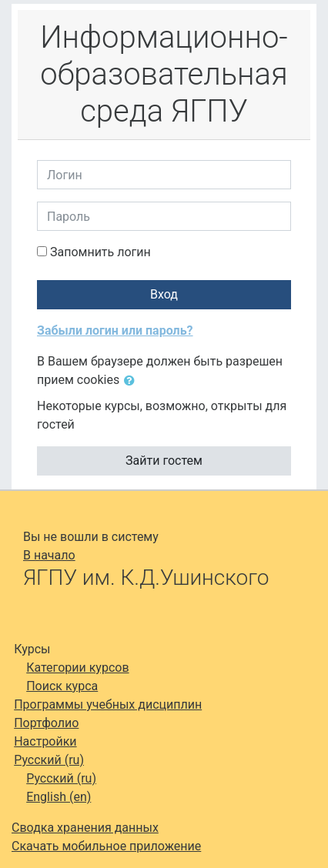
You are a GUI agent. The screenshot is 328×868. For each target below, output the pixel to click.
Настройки (45, 741)
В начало (49, 555)
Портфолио (46, 723)
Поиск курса (62, 686)
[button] (132, 381)
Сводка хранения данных (85, 828)
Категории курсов (77, 668)
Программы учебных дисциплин (108, 704)
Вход (164, 294)
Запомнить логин (100, 252)
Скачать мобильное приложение (106, 846)
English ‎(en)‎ (59, 797)
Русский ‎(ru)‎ (49, 760)
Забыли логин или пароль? (115, 331)
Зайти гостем (164, 461)
